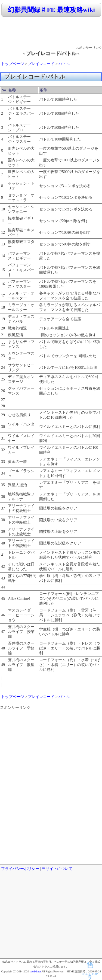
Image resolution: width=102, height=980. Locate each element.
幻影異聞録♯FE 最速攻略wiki (51, 10)
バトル (64, 64)
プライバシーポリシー (20, 869)
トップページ (13, 64)
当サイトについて (57, 869)
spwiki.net (35, 971)
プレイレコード (41, 64)
